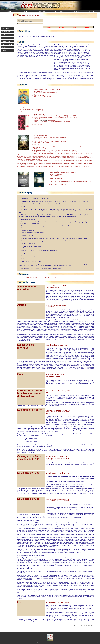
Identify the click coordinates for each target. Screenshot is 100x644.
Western (4, 35)
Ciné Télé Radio (7, 44)
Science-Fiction (6, 38)
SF (18, 23)
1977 (18, 22)
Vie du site (92, 11)
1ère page (62, 27)
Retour (87, 27)
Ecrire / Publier (58, 11)
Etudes (4, 50)
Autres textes (6, 41)
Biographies (42, 11)
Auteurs (25, 11)
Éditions (49, 27)
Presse (74, 27)
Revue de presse (27, 282)
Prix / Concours (75, 11)
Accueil (8, 11)
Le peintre (5, 47)
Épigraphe (24, 274)
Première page (26, 193)
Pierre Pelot (5, 29)
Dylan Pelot (44, 120)
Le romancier (6, 32)
